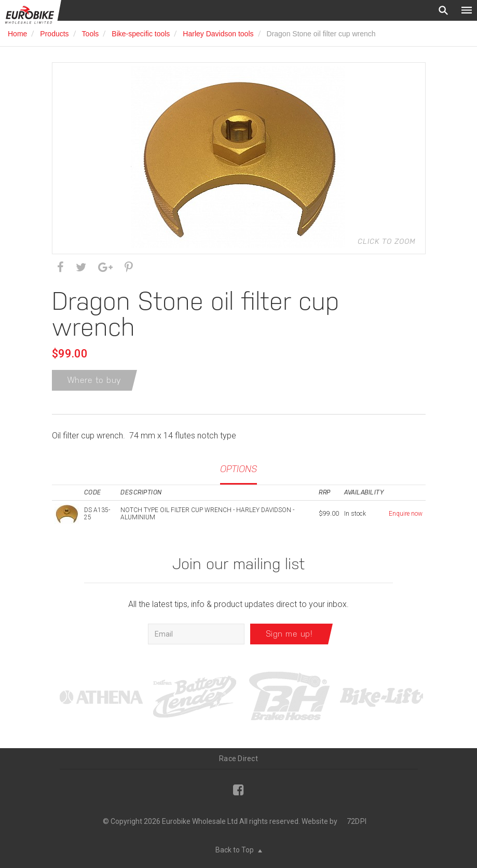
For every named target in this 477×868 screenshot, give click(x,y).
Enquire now (406, 514)
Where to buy (94, 380)
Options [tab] (238, 469)
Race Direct (238, 759)
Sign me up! (289, 634)
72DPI (357, 821)
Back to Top (239, 850)
